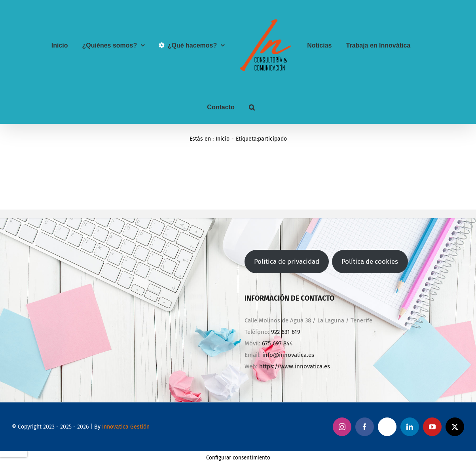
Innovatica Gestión (126, 427)
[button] (252, 107)
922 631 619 (286, 332)
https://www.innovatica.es (295, 366)
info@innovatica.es (288, 355)
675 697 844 (277, 343)
